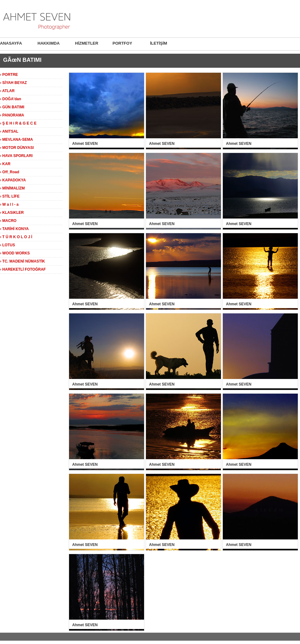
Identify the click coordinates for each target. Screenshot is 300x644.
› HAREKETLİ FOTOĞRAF (23, 269)
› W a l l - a (9, 204)
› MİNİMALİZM (12, 188)
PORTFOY (122, 43)
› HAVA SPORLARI (16, 156)
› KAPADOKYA (13, 180)
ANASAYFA (11, 43)
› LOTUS (7, 245)
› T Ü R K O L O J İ (16, 237)
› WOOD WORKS (15, 253)
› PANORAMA (12, 115)
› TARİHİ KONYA (14, 229)
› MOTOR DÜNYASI (17, 148)
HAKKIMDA (49, 43)
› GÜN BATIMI (12, 107)
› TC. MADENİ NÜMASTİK (22, 261)
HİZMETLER (87, 43)
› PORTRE (9, 75)
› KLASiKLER (12, 213)
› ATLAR (7, 91)
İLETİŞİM (159, 43)
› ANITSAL (9, 131)
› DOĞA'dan (11, 99)
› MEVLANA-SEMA (16, 140)
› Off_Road (10, 172)
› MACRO (8, 221)
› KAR (5, 164)
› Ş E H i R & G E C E (18, 123)
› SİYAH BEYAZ (13, 83)
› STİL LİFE (10, 196)
